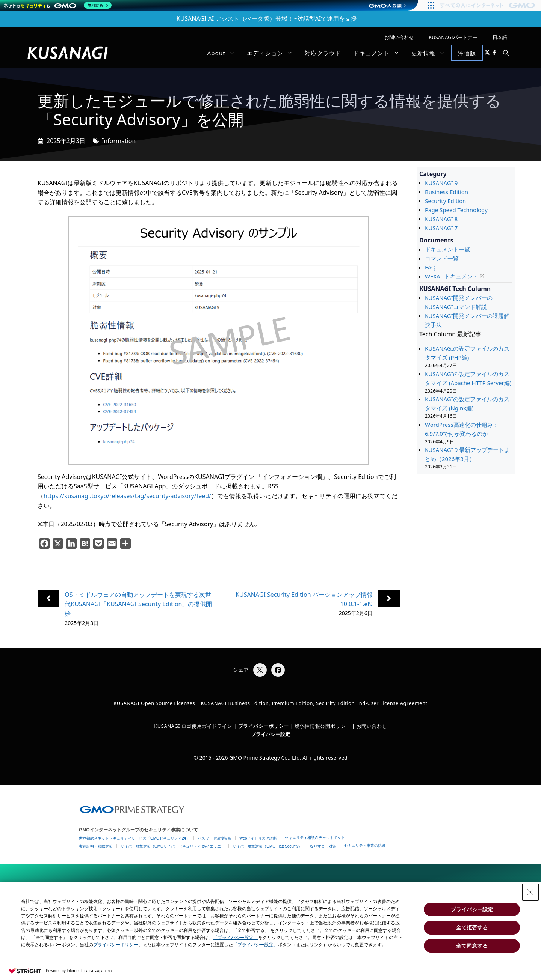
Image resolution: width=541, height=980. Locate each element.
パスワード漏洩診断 (215, 838)
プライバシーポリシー (116, 945)
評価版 (467, 53)
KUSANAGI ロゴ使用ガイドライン (193, 726)
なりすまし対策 (323, 846)
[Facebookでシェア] (278, 670)
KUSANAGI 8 (441, 219)
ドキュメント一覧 (447, 249)
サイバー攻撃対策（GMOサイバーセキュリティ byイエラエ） (173, 846)
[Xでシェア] (260, 670)
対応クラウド (323, 53)
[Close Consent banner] (530, 892)
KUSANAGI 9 (441, 183)
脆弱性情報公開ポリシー (323, 726)
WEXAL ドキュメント (452, 276)
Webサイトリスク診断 (258, 838)
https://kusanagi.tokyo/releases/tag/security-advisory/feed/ (127, 496)
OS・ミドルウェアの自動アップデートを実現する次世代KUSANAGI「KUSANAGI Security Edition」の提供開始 (138, 604)
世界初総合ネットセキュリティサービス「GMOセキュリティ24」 (134, 838)
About (224, 53)
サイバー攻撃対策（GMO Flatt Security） (267, 846)
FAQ (430, 267)
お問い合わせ (399, 37)
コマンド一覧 (442, 258)
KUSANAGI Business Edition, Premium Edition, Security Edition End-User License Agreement (314, 703)
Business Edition (447, 192)
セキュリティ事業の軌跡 (365, 845)
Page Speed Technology (456, 210)
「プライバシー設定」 (236, 938)
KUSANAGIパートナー (453, 37)
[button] (506, 53)
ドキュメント (379, 53)
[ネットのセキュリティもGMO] (58, 5)
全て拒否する (472, 927)
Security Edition (445, 201)
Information (119, 141)
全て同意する (472, 946)
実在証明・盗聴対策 (96, 846)
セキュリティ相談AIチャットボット (315, 838)
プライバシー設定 (270, 734)
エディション (273, 53)
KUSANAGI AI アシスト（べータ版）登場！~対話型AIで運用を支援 (267, 18)
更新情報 (431, 53)
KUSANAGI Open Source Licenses (154, 703)
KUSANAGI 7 (441, 228)
